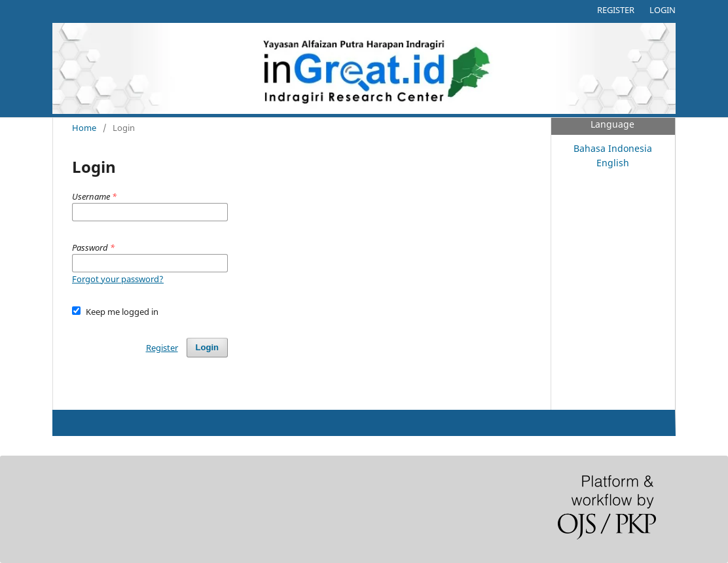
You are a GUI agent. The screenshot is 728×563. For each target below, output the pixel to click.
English (613, 163)
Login (663, 10)
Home (84, 128)
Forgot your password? (118, 279)
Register (616, 10)
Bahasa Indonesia (613, 148)
